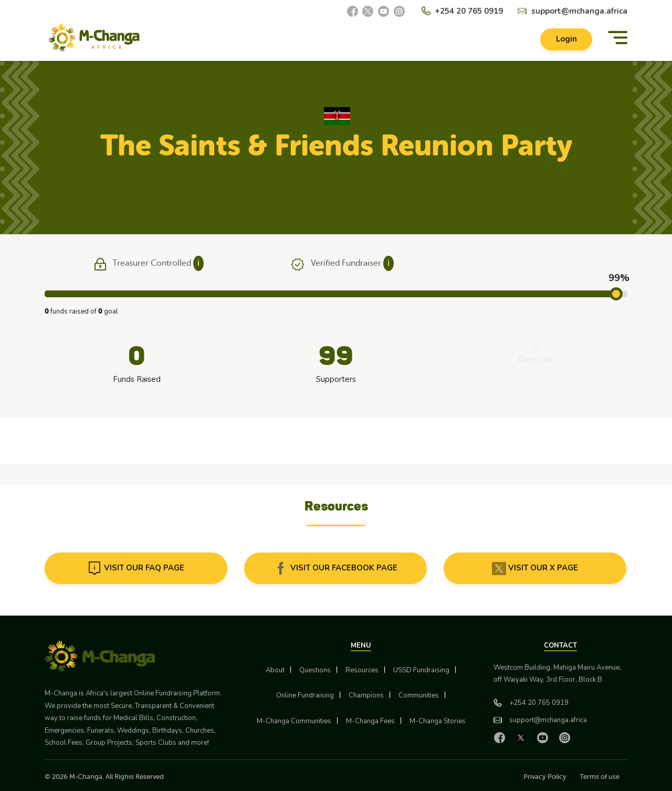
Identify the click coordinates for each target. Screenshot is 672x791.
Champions (366, 695)
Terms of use (600, 777)
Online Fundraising (305, 695)
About (275, 670)
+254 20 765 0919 (469, 11)
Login (566, 40)
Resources (362, 670)
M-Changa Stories (438, 721)
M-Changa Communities (294, 721)
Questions (315, 670)
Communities (419, 695)
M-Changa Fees (370, 721)
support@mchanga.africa (579, 11)
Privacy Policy (545, 777)
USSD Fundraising (421, 670)
